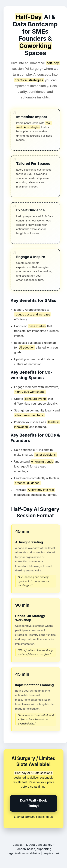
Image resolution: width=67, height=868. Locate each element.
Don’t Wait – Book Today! (34, 803)
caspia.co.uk (44, 817)
